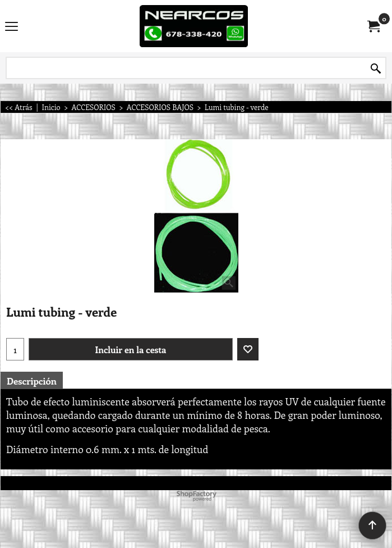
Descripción (32, 381)
